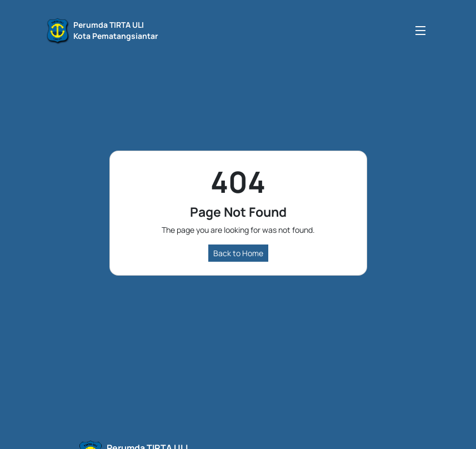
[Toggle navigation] (420, 30)
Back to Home (238, 253)
